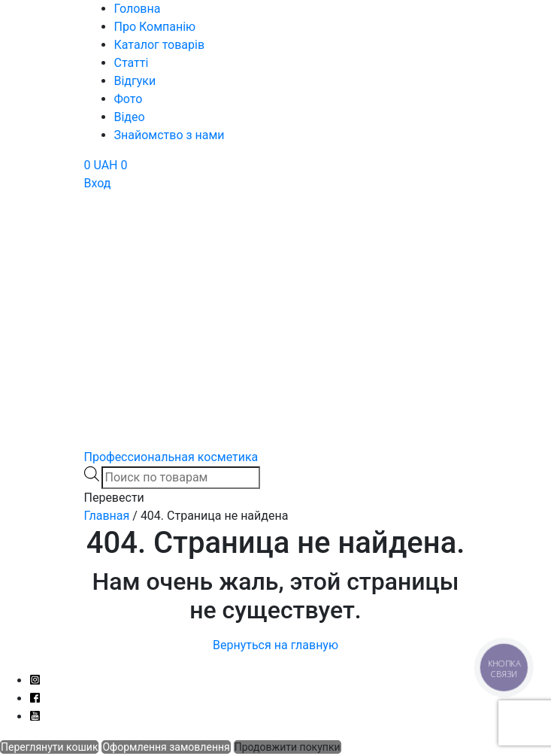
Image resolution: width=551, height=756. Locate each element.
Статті (132, 63)
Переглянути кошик (49, 747)
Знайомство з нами (170, 135)
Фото (129, 99)
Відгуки (135, 81)
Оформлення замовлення (166, 747)
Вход (98, 183)
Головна (138, 9)
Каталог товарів (160, 45)
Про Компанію (155, 27)
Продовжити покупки (288, 747)
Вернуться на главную (275, 645)
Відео (130, 117)
